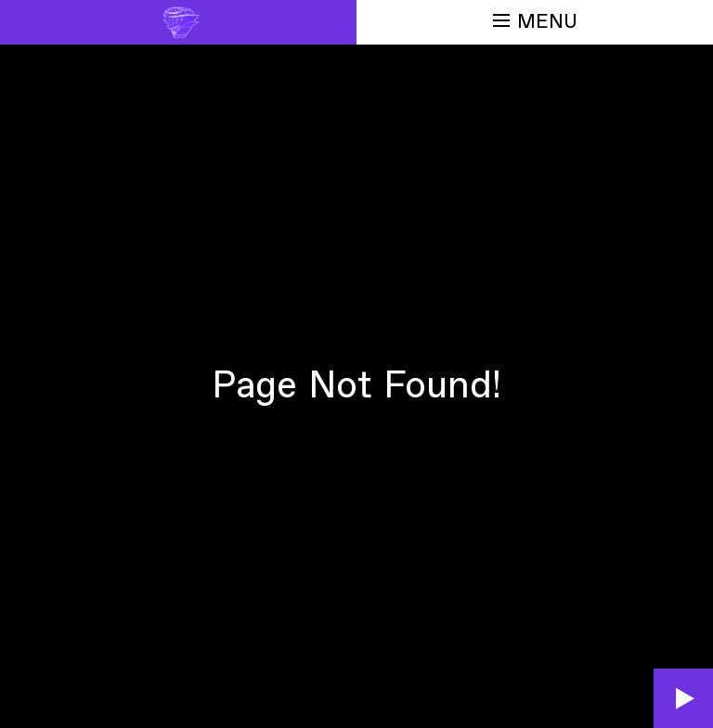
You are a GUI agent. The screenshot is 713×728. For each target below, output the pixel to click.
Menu (535, 22)
